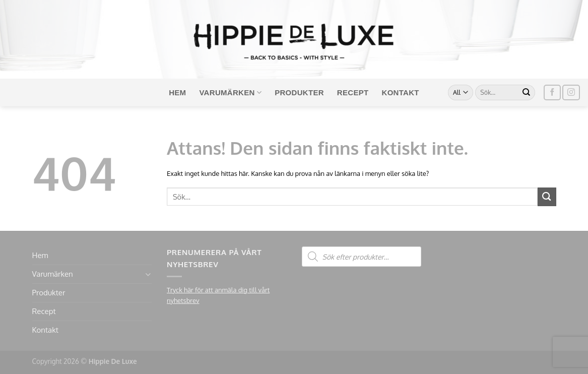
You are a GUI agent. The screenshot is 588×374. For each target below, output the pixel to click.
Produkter (299, 92)
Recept (353, 92)
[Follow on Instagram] (571, 92)
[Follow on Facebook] (552, 92)
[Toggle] (148, 274)
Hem (177, 92)
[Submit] (527, 93)
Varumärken (230, 92)
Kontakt (401, 92)
